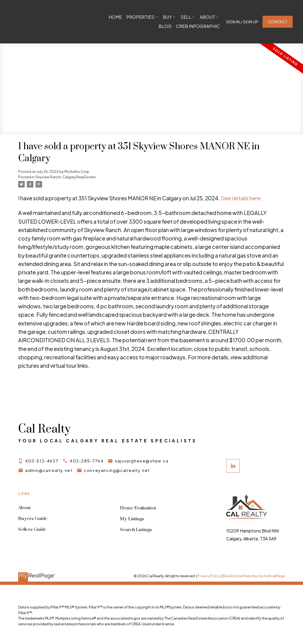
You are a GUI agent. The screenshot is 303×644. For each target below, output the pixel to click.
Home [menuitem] (115, 17)
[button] (242, 22)
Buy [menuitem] (167, 17)
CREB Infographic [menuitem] (197, 26)
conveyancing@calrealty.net (117, 470)
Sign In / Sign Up (242, 22)
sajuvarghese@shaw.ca (142, 461)
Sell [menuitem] (185, 17)
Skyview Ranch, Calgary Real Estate (65, 177)
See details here (241, 198)
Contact (277, 22)
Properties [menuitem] (140, 17)
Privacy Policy (209, 576)
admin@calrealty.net (49, 470)
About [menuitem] (207, 17)
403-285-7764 (87, 461)
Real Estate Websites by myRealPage (254, 576)
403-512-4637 (42, 461)
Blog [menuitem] (165, 26)
